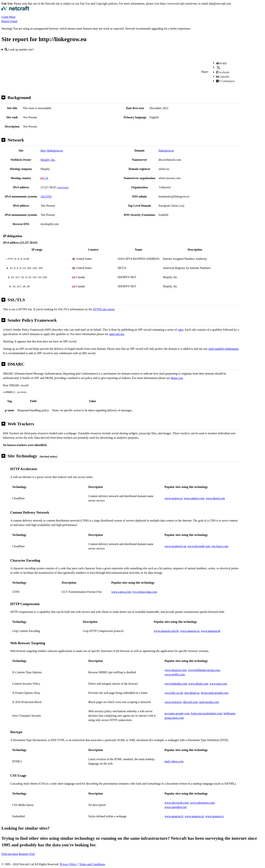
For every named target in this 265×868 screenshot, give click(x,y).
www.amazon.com (175, 670)
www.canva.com (121, 592)
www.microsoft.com (177, 803)
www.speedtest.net (176, 807)
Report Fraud (9, 21)
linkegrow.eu (166, 151)
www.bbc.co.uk (174, 693)
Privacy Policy (68, 864)
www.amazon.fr (174, 816)
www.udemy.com (194, 498)
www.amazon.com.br (166, 631)
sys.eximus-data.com (145, 592)
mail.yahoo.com (174, 761)
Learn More (8, 17)
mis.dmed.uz (192, 693)
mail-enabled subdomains (223, 349)
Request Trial (27, 854)
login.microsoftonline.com (206, 713)
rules (181, 330)
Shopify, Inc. (48, 160)
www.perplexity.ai (175, 546)
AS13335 (46, 196)
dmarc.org (177, 378)
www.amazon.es (190, 631)
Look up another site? (19, 50)
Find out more (10, 854)
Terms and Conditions (92, 864)
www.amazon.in (194, 816)
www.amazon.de (211, 631)
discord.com (190, 702)
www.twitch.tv (173, 702)
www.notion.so (173, 498)
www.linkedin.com (176, 684)
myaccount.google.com (215, 693)
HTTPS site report (104, 309)
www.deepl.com (215, 498)
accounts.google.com (177, 713)
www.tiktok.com (198, 684)
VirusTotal (63, 187)
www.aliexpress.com (202, 803)
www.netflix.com (175, 674)
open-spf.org (117, 334)
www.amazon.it (214, 816)
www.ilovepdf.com (199, 546)
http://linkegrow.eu (52, 151)
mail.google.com (209, 702)
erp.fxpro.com (220, 546)
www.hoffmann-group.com (204, 670)
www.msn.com (218, 684)
